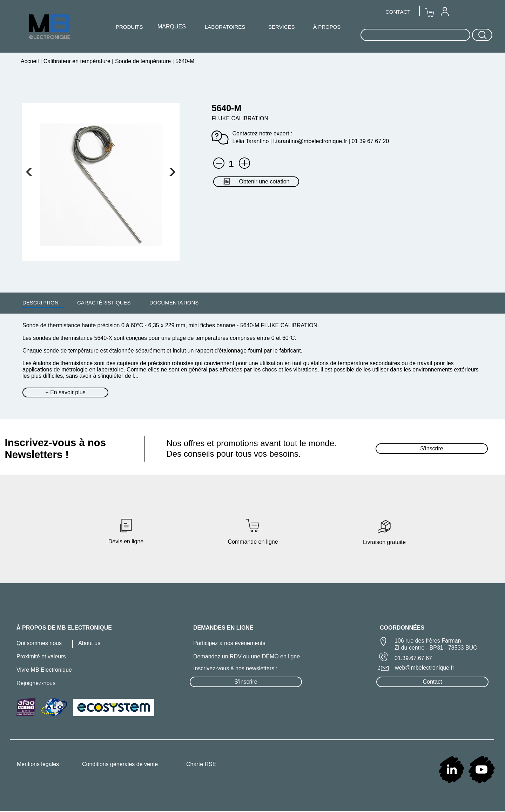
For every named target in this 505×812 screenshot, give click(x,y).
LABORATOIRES (225, 27)
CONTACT (398, 12)
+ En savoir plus (65, 392)
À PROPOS (327, 27)
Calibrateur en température (77, 61)
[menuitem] (41, 302)
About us (89, 643)
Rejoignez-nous (36, 683)
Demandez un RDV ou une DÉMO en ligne (247, 656)
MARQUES (172, 26)
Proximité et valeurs (41, 656)
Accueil (31, 61)
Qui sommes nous (39, 643)
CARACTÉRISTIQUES (104, 303)
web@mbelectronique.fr (425, 668)
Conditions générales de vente (120, 764)
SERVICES (282, 27)
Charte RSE (201, 764)
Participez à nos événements (229, 643)
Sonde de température (143, 61)
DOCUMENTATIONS (174, 303)
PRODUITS (129, 27)
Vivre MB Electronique (44, 670)
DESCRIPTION (41, 303)
